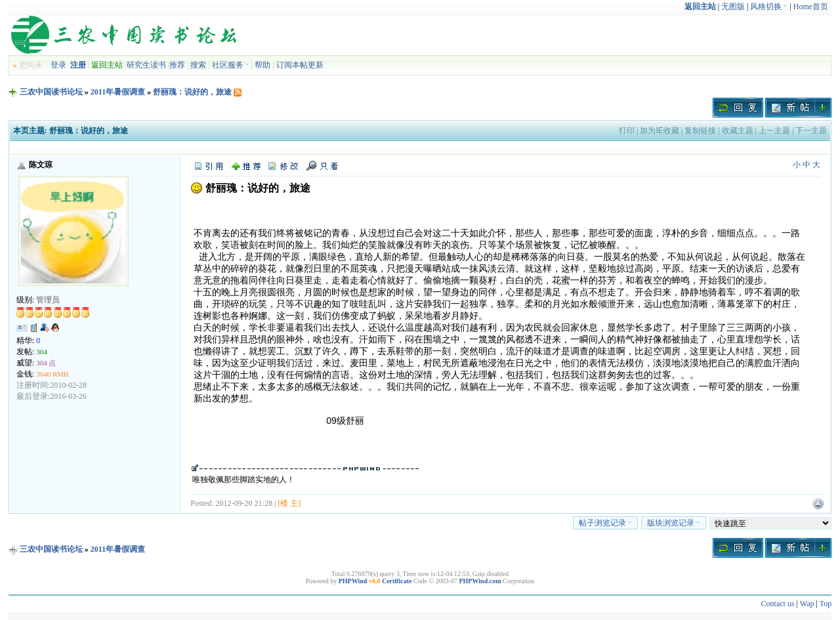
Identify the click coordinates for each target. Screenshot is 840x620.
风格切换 (769, 7)
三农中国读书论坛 (51, 92)
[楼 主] (289, 503)
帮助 (262, 65)
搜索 (198, 65)
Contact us (778, 604)
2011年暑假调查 (118, 92)
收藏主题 (738, 131)
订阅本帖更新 (300, 65)
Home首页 (811, 7)
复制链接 (700, 131)
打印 (627, 131)
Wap (807, 604)
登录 (58, 65)
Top (826, 604)
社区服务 (231, 65)
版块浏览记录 (674, 523)
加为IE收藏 (659, 131)
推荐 (177, 65)
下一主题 (811, 131)
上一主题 (774, 131)
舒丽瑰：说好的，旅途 (192, 92)
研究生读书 (146, 65)
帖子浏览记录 (605, 523)
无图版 (733, 7)
